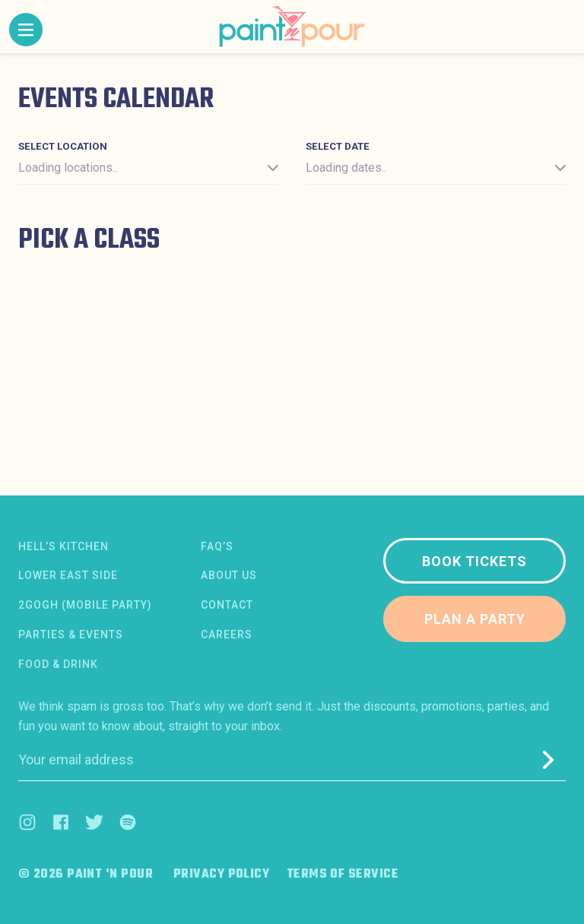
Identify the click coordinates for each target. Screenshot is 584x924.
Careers (227, 634)
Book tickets (474, 561)
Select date (338, 146)
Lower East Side (68, 575)
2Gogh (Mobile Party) (85, 605)
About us (229, 575)
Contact (227, 605)
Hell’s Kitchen (63, 546)
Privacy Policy (221, 875)
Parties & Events (71, 634)
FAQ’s (217, 546)
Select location (63, 146)
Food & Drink (58, 664)
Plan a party (475, 619)
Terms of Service (343, 875)
